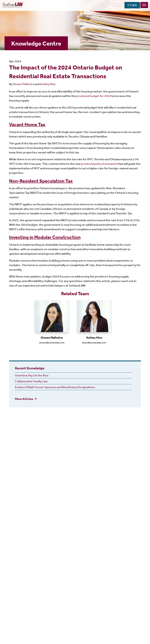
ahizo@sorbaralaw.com (94, 343)
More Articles (24, 399)
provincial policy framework (99, 164)
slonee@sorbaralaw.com (52, 343)
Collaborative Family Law (31, 381)
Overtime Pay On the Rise (32, 375)
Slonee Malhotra (24, 84)
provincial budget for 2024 (94, 96)
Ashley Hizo (48, 84)
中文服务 (132, 5)
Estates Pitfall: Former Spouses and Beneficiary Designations (55, 387)
